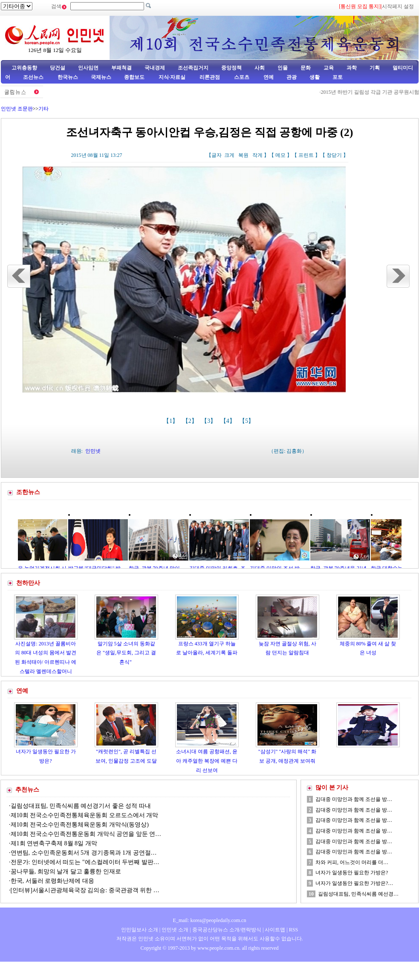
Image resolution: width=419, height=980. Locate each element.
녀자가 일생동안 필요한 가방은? (352, 873)
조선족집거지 (193, 68)
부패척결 (121, 68)
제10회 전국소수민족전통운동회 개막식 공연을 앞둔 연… (86, 834)
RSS (293, 930)
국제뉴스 (101, 77)
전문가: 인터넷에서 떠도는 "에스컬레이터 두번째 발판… (85, 862)
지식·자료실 (173, 77)
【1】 (172, 421)
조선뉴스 (34, 77)
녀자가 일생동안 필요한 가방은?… (354, 883)
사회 (260, 68)
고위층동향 (24, 68)
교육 (329, 68)
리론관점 (210, 77)
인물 (283, 68)
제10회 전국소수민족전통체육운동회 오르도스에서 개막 (85, 815)
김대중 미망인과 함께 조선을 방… (354, 799)
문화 (306, 68)
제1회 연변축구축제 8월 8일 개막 (54, 843)
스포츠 (241, 77)
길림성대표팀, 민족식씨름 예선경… (358, 894)
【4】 (229, 421)
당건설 (58, 68)
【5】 (247, 421)
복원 (243, 155)
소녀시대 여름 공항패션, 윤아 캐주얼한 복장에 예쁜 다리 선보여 (207, 761)
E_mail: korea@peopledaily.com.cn (210, 920)
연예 (268, 77)
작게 (257, 155)
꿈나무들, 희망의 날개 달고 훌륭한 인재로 (66, 872)
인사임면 (88, 68)
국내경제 (155, 68)
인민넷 (93, 451)
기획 (375, 68)
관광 (292, 77)
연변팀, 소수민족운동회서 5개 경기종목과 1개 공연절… (84, 853)
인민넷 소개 (174, 930)
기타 (43, 109)
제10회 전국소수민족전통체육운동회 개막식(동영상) (80, 825)
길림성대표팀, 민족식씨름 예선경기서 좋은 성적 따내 (81, 806)
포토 (338, 77)
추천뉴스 (27, 790)
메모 (280, 155)
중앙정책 (231, 68)
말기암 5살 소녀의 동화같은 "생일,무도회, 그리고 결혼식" (126, 653)
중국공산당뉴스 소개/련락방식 (227, 930)
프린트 (306, 155)
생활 (315, 77)
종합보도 (134, 77)
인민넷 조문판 (17, 109)
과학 (352, 68)
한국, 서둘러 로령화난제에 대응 (52, 881)
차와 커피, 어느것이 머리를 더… (352, 862)
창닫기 (334, 155)
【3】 (209, 421)
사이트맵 (275, 930)
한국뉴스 (68, 77)
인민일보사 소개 (140, 930)
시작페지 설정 (398, 6)
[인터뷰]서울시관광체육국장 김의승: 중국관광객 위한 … (85, 890)
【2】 (191, 421)
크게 (229, 155)
